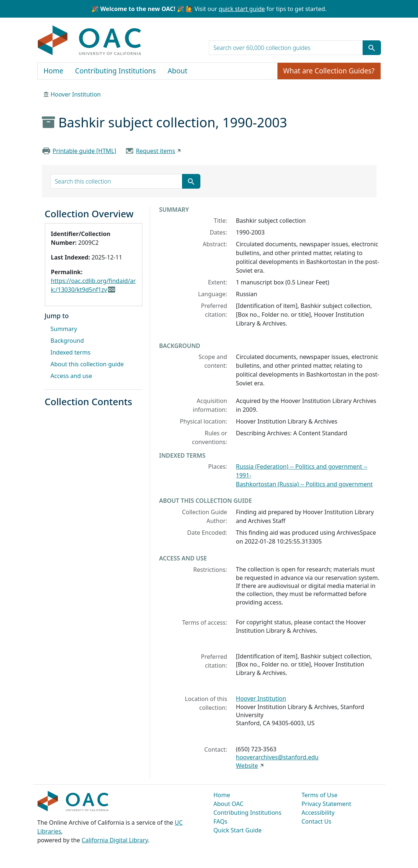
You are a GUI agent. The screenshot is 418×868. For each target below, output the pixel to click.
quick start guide (242, 9)
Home (54, 71)
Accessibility (318, 813)
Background (67, 341)
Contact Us (317, 821)
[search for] (286, 48)
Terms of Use (320, 795)
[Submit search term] (372, 48)
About (178, 71)
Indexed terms (71, 352)
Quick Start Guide (238, 830)
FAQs (221, 821)
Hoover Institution (76, 94)
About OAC (229, 804)
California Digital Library (115, 840)
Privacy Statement (327, 804)
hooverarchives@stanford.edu (277, 757)
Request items (155, 151)
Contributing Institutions (116, 71)
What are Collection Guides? (329, 71)
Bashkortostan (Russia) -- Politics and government (304, 484)
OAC (90, 41)
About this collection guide (87, 364)
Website (247, 766)
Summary (64, 329)
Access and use (72, 376)
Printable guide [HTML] (84, 151)
